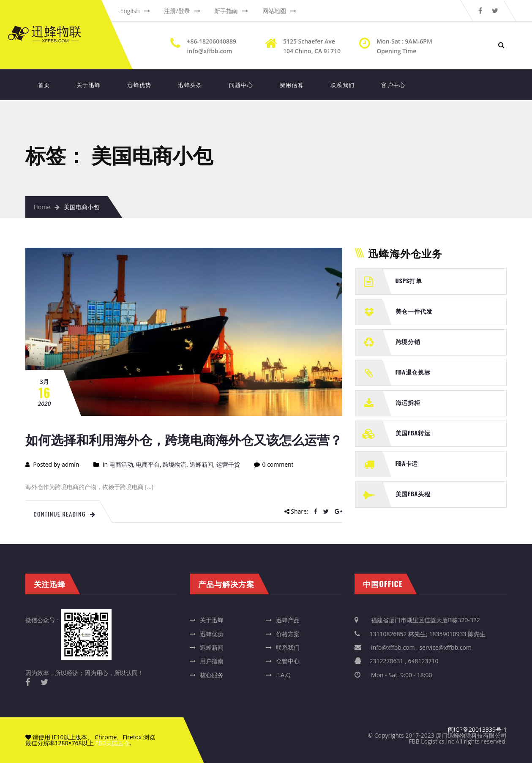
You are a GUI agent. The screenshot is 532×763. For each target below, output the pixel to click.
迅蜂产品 (288, 620)
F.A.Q (283, 675)
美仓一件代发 (414, 311)
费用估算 (292, 85)
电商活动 (121, 464)
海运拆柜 (408, 402)
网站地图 (274, 11)
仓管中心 (288, 661)
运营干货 (228, 464)
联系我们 (342, 85)
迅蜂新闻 (202, 464)
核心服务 (212, 675)
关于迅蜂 (89, 85)
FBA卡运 (407, 463)
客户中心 (393, 85)
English (130, 11)
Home (42, 207)
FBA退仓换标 (413, 372)
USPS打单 (409, 280)
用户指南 (212, 661)
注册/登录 (177, 11)
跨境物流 (175, 464)
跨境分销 (408, 341)
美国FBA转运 (413, 433)
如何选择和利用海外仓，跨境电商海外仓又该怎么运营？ (184, 439)
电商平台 (148, 464)
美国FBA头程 (413, 494)
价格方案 (288, 634)
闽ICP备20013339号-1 (477, 729)
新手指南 (226, 11)
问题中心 (241, 85)
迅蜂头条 (190, 85)
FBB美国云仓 (112, 743)
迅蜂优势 (139, 85)
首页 (44, 85)
